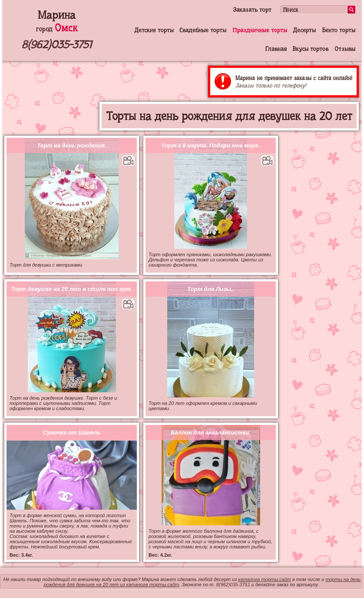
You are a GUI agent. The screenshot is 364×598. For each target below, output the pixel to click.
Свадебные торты (203, 30)
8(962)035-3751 (56, 45)
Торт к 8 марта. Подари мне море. (210, 145)
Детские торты (154, 30)
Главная (276, 49)
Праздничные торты (260, 30)
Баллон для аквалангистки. (210, 433)
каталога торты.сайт (265, 579)
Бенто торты (339, 30)
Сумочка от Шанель (72, 433)
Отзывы (345, 49)
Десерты (304, 30)
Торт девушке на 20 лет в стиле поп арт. (72, 289)
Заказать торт (252, 10)
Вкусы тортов (310, 49)
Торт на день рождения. (71, 145)
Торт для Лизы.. (211, 289)
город (56, 29)
